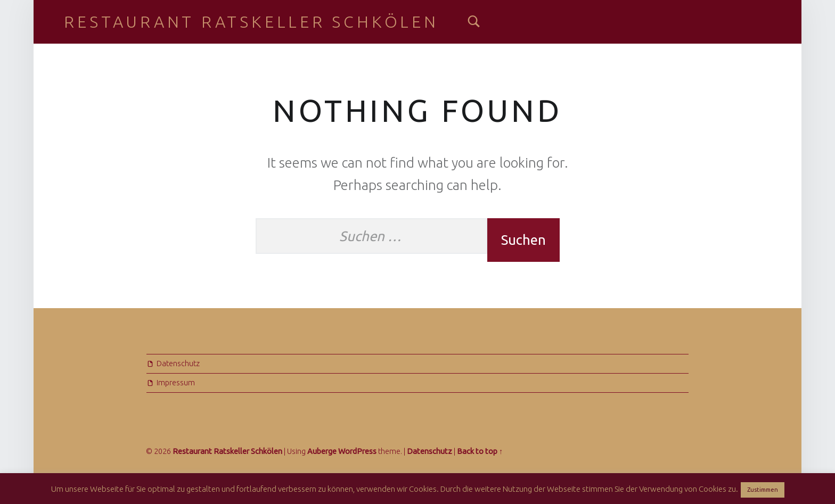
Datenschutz (178, 363)
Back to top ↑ (480, 451)
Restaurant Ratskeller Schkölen (251, 22)
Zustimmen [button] (763, 490)
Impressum (176, 383)
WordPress (357, 451)
